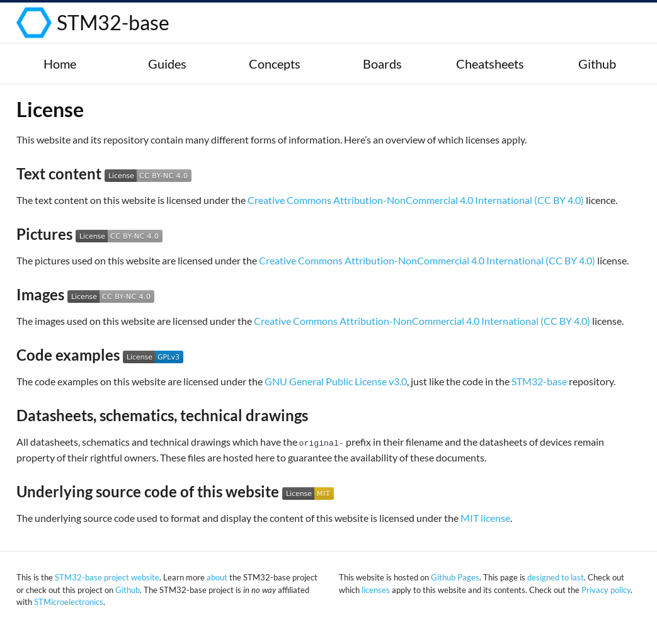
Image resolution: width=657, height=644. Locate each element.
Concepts (275, 64)
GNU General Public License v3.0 (336, 381)
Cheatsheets (490, 64)
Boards (382, 64)
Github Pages (455, 577)
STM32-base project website (107, 577)
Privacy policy (606, 590)
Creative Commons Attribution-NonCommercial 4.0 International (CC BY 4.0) (416, 200)
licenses (376, 590)
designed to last (556, 577)
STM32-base (113, 22)
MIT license (485, 518)
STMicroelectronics (69, 602)
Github (597, 64)
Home (60, 64)
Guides (167, 64)
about (217, 577)
